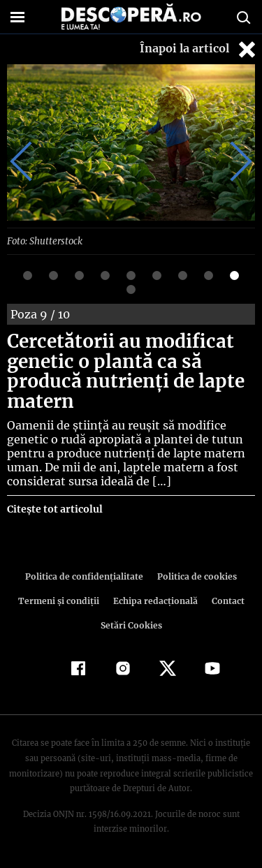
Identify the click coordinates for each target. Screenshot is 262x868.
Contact (226, 601)
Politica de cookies (195, 576)
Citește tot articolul (54, 509)
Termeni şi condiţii (60, 601)
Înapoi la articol (199, 49)
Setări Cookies (131, 625)
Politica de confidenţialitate (87, 576)
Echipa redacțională (154, 601)
